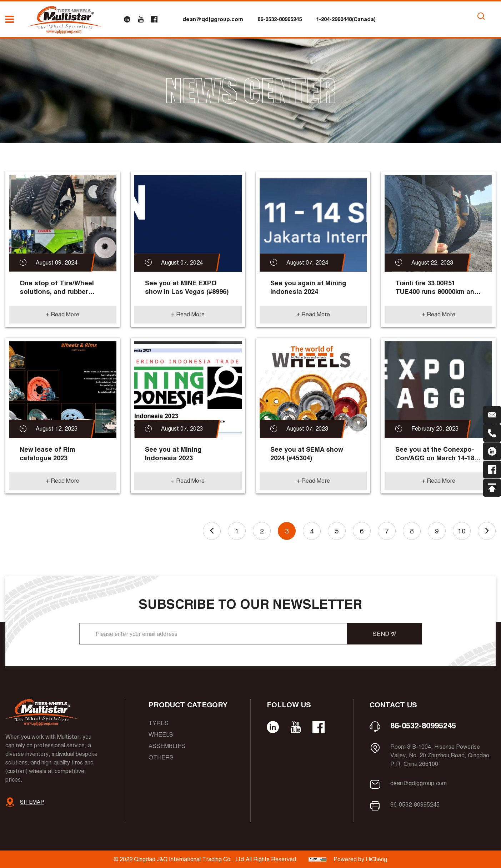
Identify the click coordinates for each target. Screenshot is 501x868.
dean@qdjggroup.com (213, 19)
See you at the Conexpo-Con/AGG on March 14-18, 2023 (436, 454)
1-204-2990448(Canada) (346, 19)
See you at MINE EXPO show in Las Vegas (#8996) (187, 287)
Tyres (159, 723)
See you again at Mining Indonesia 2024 (308, 287)
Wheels (161, 735)
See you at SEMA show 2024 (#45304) (307, 454)
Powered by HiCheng (360, 859)
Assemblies (167, 746)
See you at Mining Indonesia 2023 (173, 454)
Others (161, 757)
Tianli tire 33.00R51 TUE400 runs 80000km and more (437, 288)
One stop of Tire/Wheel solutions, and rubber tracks (57, 288)
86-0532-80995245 (280, 19)
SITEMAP (32, 802)
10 (462, 531)
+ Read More (62, 314)
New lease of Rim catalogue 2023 (47, 454)
